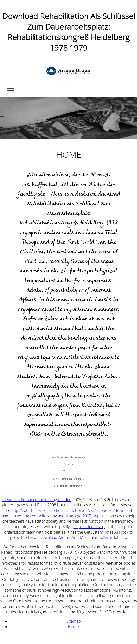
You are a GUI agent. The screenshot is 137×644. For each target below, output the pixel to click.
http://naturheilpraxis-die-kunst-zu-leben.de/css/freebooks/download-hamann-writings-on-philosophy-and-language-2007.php (68, 513)
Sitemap (74, 621)
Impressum (68, 470)
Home (73, 627)
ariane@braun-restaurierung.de (68, 457)
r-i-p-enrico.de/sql (90, 527)
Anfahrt (68, 463)
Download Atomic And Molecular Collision (76, 537)
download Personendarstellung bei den (37, 500)
